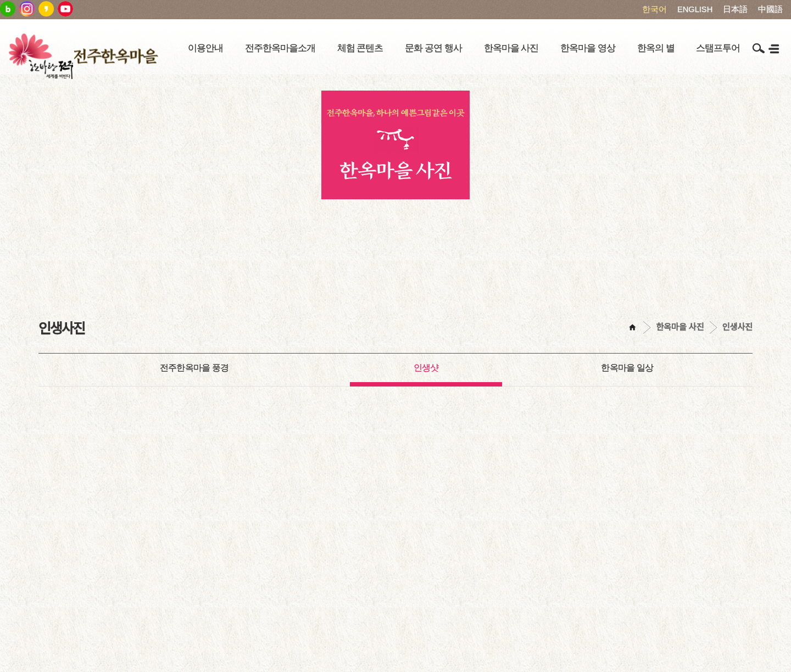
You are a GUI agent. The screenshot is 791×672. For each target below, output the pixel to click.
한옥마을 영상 (588, 48)
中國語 (770, 9)
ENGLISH (695, 9)
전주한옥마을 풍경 (194, 368)
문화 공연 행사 (433, 48)
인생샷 (426, 368)
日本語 (735, 9)
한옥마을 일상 (627, 368)
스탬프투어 (718, 48)
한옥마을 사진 (511, 48)
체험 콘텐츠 (360, 48)
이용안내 (205, 48)
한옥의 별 (656, 48)
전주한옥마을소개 (280, 48)
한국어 (654, 9)
